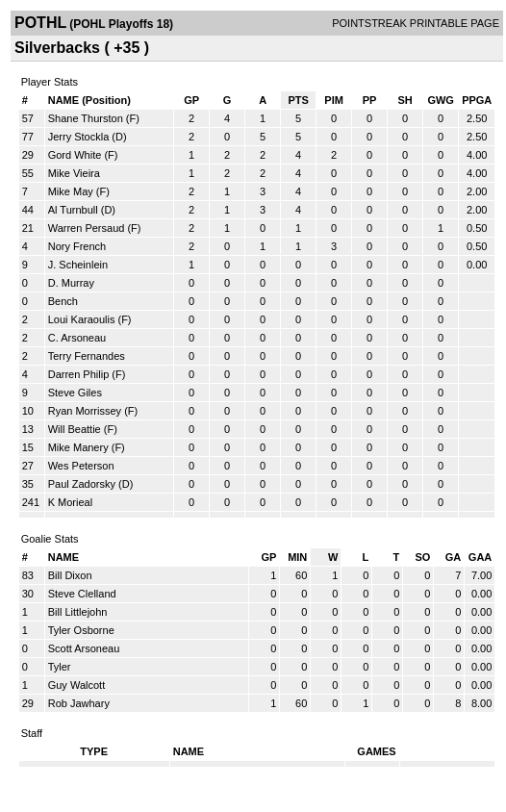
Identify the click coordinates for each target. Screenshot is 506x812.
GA (454, 557)
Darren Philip (79, 374)
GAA (480, 557)
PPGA (477, 100)
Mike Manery (78, 447)
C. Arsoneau (77, 338)
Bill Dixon (70, 575)
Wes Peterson (81, 466)
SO (422, 557)
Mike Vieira (74, 173)
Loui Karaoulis (82, 319)
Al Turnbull (73, 210)
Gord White (75, 155)
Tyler (60, 667)
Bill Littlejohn (78, 612)
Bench (63, 301)
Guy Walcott (77, 685)
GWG (441, 100)
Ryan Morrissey (85, 411)
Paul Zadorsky (82, 484)
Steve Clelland (82, 594)
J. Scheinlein (78, 265)
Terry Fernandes (87, 356)
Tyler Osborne (81, 630)
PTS (298, 100)
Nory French (77, 246)
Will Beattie (75, 429)
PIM (334, 100)
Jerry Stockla (79, 137)
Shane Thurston (86, 118)
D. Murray (71, 283)
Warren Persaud (87, 228)
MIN (297, 557)
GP (191, 100)
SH (405, 100)
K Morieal (70, 502)
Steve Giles (75, 393)
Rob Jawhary (79, 703)
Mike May (71, 191)
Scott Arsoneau (84, 648)
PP (370, 100)
